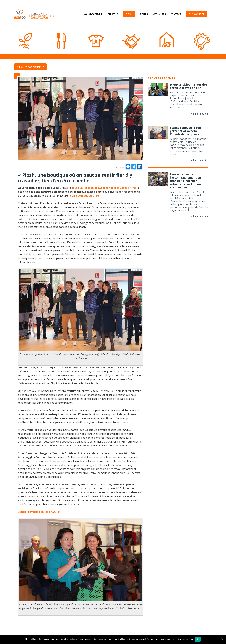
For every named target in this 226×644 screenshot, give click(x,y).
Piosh (129, 14)
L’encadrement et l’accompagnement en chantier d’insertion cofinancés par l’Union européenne (185, 181)
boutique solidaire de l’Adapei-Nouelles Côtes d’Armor (104, 188)
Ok (198, 639)
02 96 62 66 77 (197, 14)
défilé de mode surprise (84, 196)
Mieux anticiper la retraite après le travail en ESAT (188, 86)
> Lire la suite (199, 114)
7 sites (144, 14)
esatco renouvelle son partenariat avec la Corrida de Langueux (185, 131)
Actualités (159, 14)
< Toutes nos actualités (30, 67)
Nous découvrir (93, 14)
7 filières (113, 14)
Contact (176, 14)
